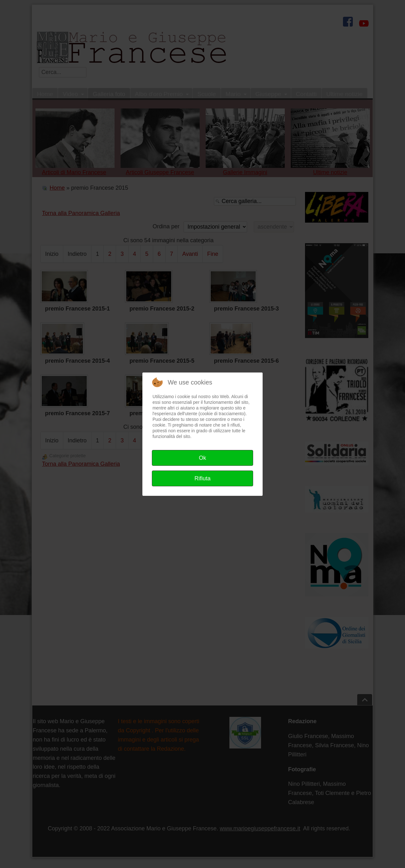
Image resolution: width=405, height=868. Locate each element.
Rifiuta (202, 478)
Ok (202, 458)
